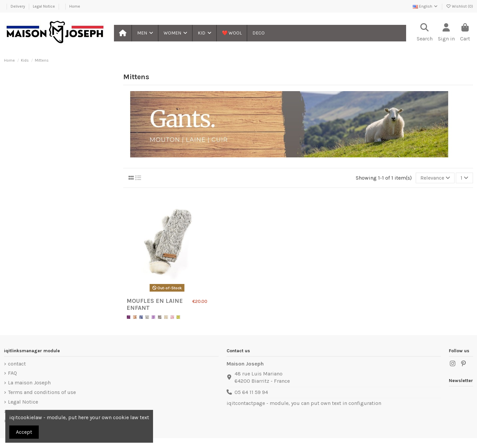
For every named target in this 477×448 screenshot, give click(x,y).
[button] (145, 33)
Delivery (18, 6)
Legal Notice (44, 6)
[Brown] (135, 317)
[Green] (178, 317)
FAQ (12, 373)
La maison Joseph (29, 383)
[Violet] (154, 317)
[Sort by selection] (435, 178)
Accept (24, 432)
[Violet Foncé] (129, 317)
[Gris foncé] (160, 317)
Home (75, 6)
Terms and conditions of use (42, 392)
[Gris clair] (147, 317)
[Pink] (172, 317)
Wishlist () (459, 6)
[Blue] (141, 317)
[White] (166, 317)
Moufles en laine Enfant (155, 305)
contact (17, 364)
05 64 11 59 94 (251, 392)
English (425, 6)
